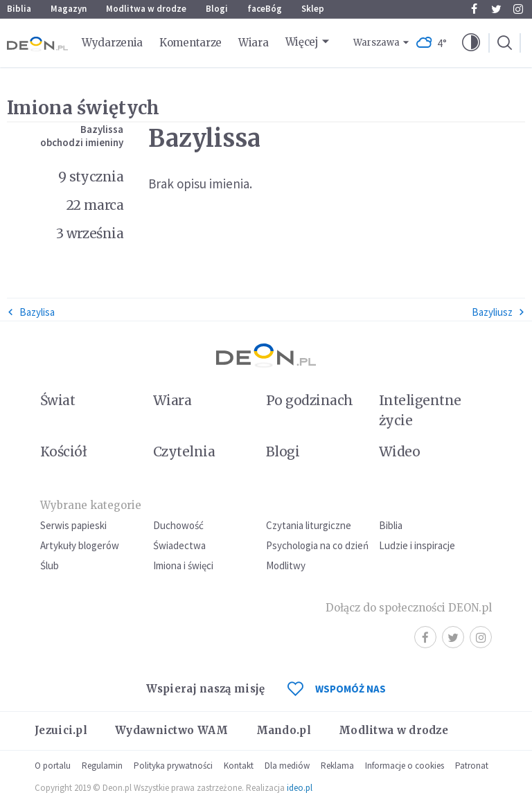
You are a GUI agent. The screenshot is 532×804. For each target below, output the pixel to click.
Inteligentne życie (420, 410)
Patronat (472, 766)
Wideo (399, 452)
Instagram (518, 9)
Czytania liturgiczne (309, 525)
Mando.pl (284, 730)
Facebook (474, 9)
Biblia (19, 9)
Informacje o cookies (405, 766)
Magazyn (69, 9)
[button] (471, 43)
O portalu (53, 766)
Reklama (337, 766)
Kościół (63, 452)
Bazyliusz (498, 312)
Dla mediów (287, 766)
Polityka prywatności (173, 766)
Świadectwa (179, 545)
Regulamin (102, 766)
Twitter (496, 9)
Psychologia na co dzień (317, 545)
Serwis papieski (73, 525)
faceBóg (265, 9)
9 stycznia (91, 177)
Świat (57, 400)
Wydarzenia (112, 43)
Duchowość (178, 525)
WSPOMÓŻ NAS (337, 689)
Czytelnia (184, 452)
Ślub (50, 565)
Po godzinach (310, 400)
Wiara (254, 43)
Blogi (217, 9)
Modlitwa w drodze (146, 9)
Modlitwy (286, 565)
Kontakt (239, 766)
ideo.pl (300, 788)
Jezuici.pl (61, 730)
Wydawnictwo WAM (172, 730)
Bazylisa (31, 312)
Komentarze (190, 43)
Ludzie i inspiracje (417, 545)
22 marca (95, 205)
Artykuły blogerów (80, 545)
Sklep (313, 9)
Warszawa (376, 43)
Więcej (302, 42)
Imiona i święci (183, 565)
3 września (90, 233)
